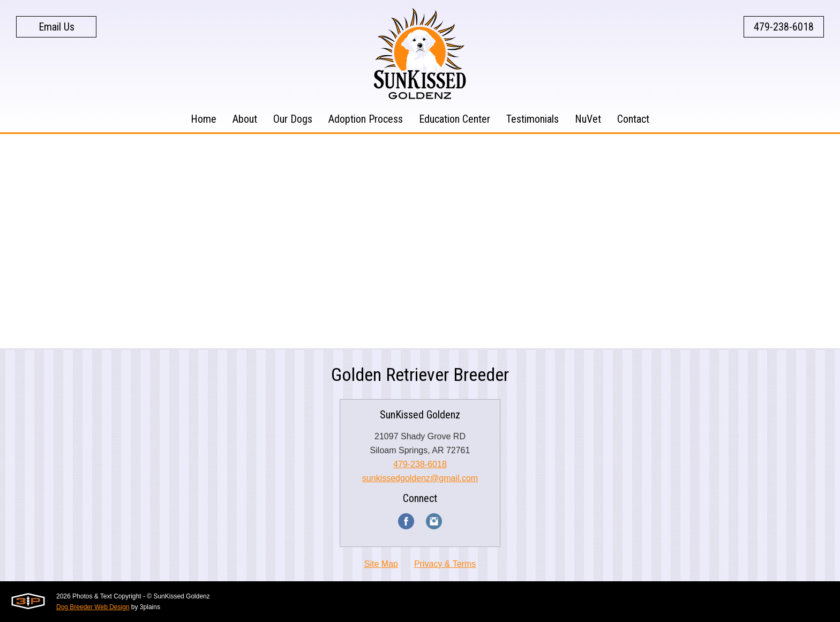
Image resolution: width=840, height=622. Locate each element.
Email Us (57, 27)
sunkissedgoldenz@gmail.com (420, 478)
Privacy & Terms (445, 564)
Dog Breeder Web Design (93, 607)
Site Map (381, 564)
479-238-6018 (784, 27)
